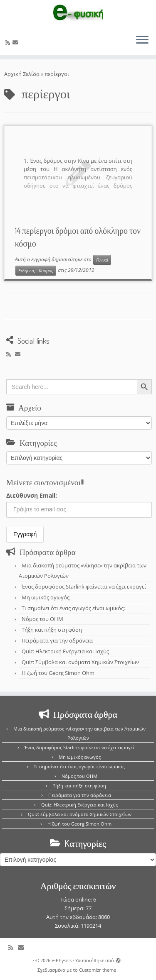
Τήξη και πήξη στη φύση (52, 630)
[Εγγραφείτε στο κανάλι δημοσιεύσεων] (9, 42)
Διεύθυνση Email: (32, 495)
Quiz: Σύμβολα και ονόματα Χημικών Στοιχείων (80, 662)
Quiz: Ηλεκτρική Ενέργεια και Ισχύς (65, 651)
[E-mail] (16, 42)
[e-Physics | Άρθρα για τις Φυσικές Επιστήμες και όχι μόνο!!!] (78, 14)
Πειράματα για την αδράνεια (57, 640)
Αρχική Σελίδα (22, 74)
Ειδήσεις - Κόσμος (36, 271)
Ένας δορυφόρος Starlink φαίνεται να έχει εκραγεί (84, 587)
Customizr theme (98, 970)
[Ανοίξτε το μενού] (142, 40)
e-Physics (62, 960)
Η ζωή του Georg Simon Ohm (58, 673)
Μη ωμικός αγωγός (46, 597)
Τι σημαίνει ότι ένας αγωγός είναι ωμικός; (73, 608)
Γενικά (102, 260)
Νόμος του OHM (42, 619)
